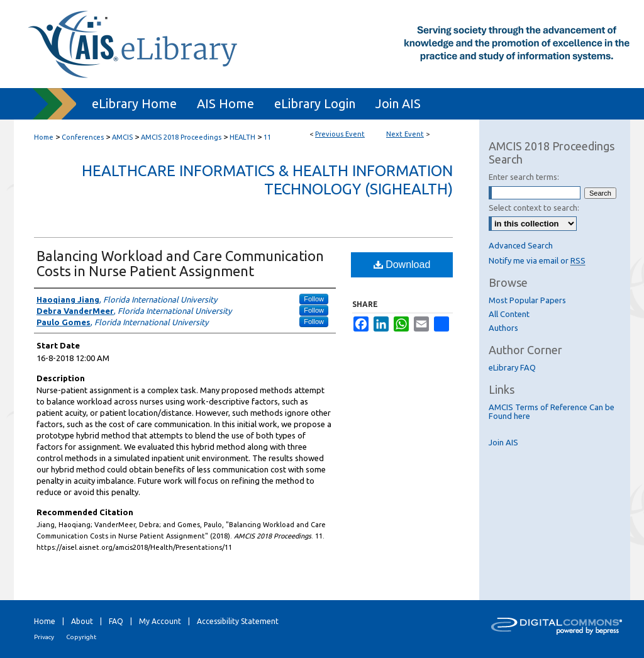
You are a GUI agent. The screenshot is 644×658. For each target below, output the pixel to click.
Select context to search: (534, 208)
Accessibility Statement (238, 621)
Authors (503, 328)
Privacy (44, 637)
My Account (160, 621)
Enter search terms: (524, 177)
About (82, 621)
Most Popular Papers (527, 300)
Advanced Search (521, 245)
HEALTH (243, 137)
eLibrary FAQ (512, 367)
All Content (509, 314)
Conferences (84, 137)
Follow (314, 299)
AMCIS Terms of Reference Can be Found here (552, 411)
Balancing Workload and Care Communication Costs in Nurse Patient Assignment (180, 263)
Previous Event (340, 134)
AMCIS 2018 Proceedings (182, 137)
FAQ (116, 621)
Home (44, 137)
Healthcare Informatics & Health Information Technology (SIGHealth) (267, 180)
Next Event (405, 134)
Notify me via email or (537, 260)
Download (402, 265)
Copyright (81, 637)
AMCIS (123, 137)
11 (267, 137)
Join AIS (503, 442)
